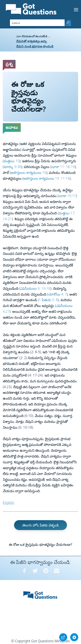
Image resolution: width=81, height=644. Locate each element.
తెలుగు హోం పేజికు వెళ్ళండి (40, 525)
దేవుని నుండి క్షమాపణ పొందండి (35, 46)
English (8, 502)
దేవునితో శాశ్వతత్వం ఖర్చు (32, 41)
